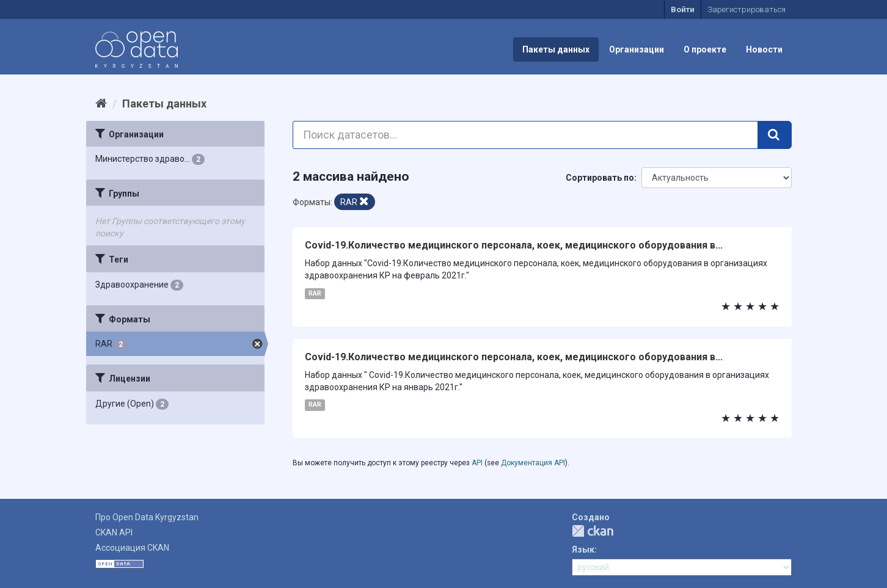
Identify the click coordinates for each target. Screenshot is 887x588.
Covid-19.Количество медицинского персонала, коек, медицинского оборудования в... (514, 245)
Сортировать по (600, 178)
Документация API (533, 463)
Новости (764, 49)
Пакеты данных (556, 49)
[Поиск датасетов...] (526, 135)
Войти (683, 9)
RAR (315, 293)
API (477, 463)
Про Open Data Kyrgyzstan (147, 517)
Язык (583, 550)
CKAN (593, 531)
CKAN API (114, 532)
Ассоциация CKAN (132, 548)
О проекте (705, 49)
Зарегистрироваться (746, 9)
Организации (637, 49)
